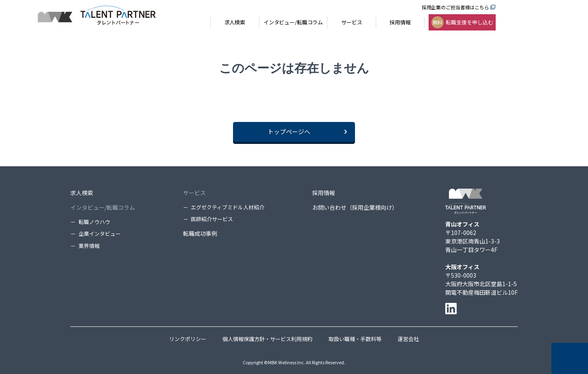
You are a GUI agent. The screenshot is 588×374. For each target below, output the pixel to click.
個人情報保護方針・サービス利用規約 (267, 339)
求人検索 (82, 193)
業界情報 (89, 246)
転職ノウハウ (94, 222)
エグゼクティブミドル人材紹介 (228, 207)
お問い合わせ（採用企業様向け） (355, 207)
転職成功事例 (200, 233)
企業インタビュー (100, 234)
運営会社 (408, 339)
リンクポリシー (188, 339)
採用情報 (324, 193)
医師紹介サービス (212, 219)
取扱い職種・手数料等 (355, 339)
